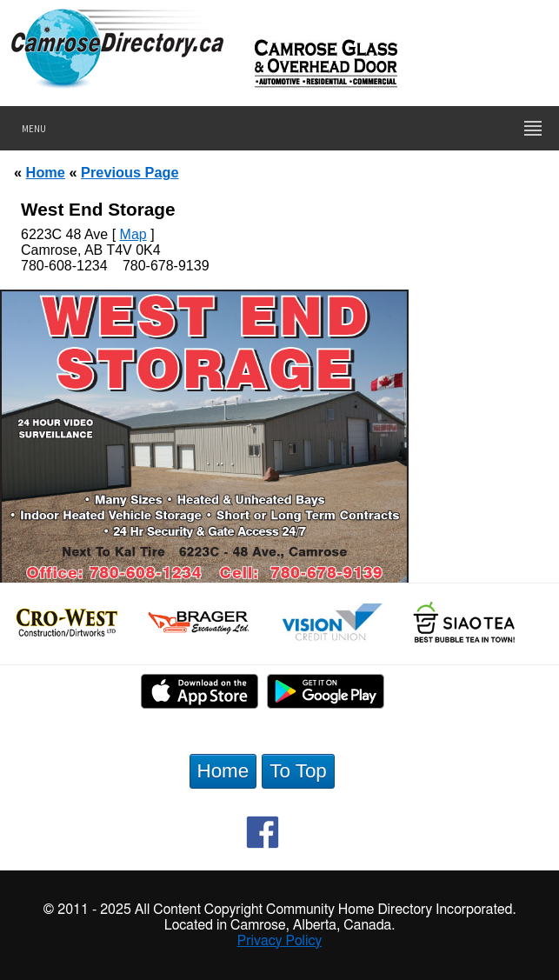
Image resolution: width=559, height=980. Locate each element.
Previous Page (130, 172)
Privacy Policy (280, 941)
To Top (298, 771)
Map (133, 234)
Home (46, 172)
